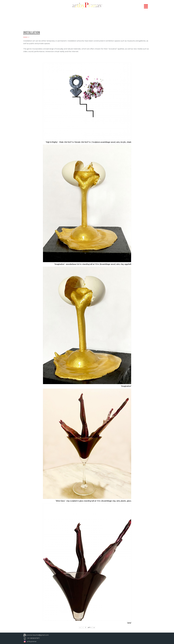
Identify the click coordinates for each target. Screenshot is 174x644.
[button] (146, 6)
